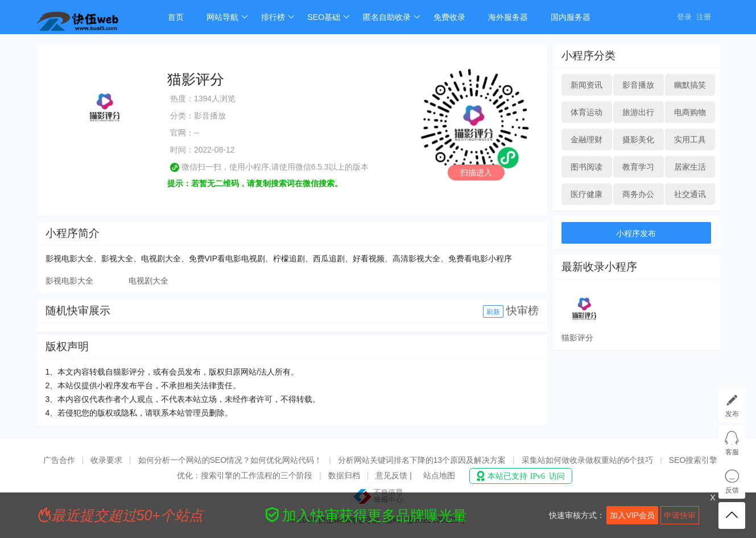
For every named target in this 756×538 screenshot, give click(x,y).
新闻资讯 (586, 85)
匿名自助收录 (392, 17)
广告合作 (59, 460)
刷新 (493, 312)
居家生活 (690, 167)
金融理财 (586, 139)
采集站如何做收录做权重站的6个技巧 (588, 460)
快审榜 (522, 311)
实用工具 (690, 139)
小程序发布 (636, 233)
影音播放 (638, 85)
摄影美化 (638, 139)
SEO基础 (329, 17)
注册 (704, 17)
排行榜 (278, 17)
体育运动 (586, 112)
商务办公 (638, 194)
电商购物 (690, 112)
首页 (176, 17)
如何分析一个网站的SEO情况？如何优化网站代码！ (230, 460)
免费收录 (449, 17)
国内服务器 (571, 17)
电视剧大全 (148, 281)
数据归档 (344, 475)
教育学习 (638, 167)
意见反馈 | (394, 475)
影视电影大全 (69, 281)
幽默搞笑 (690, 85)
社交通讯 (690, 194)
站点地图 (439, 475)
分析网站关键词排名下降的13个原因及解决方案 (422, 460)
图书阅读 (586, 167)
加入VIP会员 (632, 515)
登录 (684, 17)
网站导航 (227, 17)
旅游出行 (638, 112)
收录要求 (106, 460)
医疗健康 (586, 194)
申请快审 (680, 515)
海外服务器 (508, 17)
